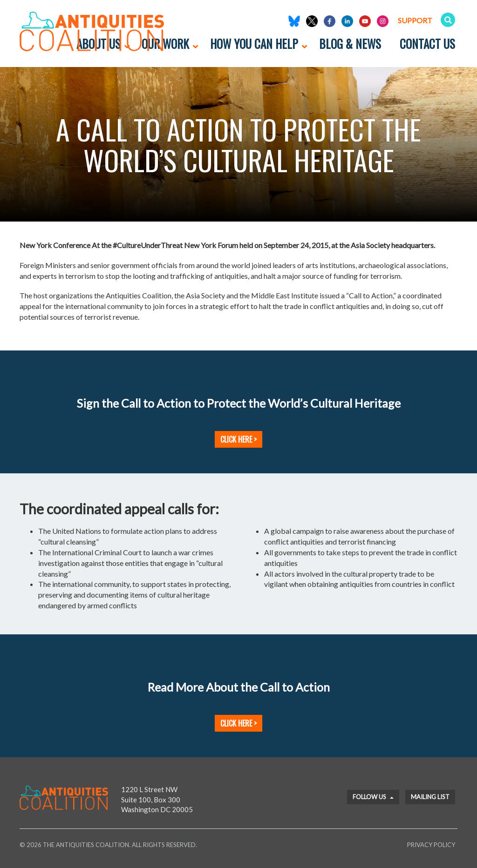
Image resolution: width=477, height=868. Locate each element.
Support (415, 20)
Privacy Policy (431, 845)
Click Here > (238, 439)
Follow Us (373, 797)
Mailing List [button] (430, 797)
